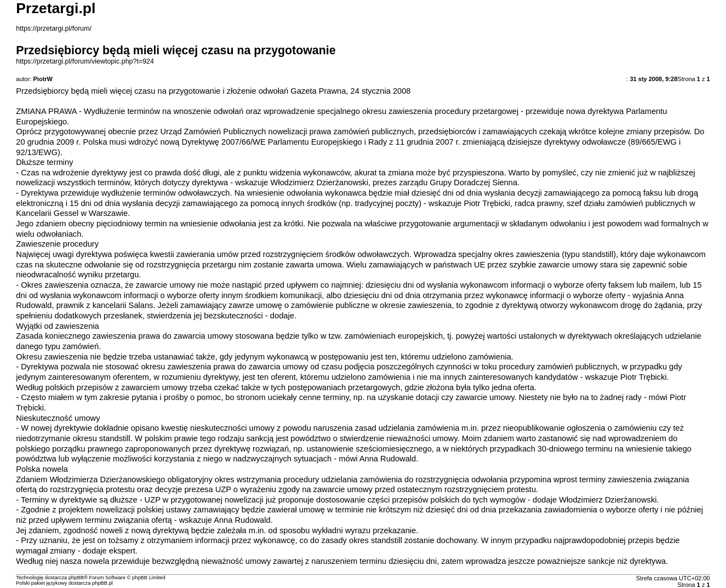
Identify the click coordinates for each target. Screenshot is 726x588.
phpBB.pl (102, 583)
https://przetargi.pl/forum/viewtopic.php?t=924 (85, 61)
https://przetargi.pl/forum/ (54, 28)
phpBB (76, 578)
